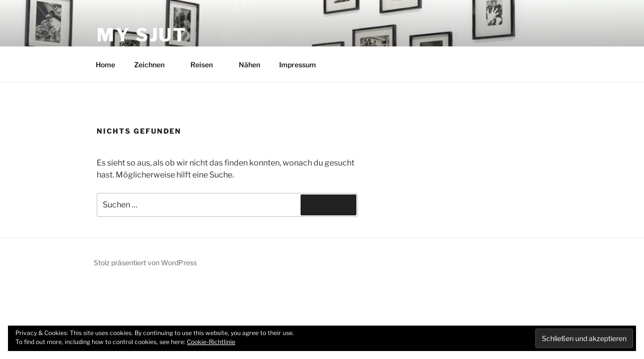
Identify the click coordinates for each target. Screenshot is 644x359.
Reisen (206, 65)
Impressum (298, 65)
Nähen (249, 65)
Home (105, 65)
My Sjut (142, 35)
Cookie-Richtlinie (211, 342)
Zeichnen (154, 65)
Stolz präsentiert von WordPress (145, 263)
